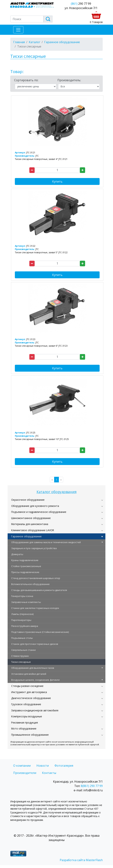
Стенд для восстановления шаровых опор (36, 578)
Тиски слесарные (21, 662)
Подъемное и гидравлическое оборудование (39, 512)
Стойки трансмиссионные (26, 566)
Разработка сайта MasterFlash (81, 860)
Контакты (49, 773)
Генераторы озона (22, 596)
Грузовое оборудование (26, 704)
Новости (43, 766)
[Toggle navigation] (18, 30)
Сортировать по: (26, 80)
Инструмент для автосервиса (29, 692)
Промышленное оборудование (30, 735)
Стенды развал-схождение (27, 686)
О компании (22, 766)
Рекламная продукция (25, 723)
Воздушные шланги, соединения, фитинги (35, 680)
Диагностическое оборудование (31, 698)
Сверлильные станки (23, 650)
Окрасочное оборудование (28, 500)
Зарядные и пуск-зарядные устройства (34, 548)
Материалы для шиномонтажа (30, 524)
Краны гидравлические (25, 560)
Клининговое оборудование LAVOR (33, 530)
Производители (25, 773)
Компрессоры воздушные (27, 716)
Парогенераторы (21, 620)
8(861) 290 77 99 (92, 786)
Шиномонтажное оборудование (31, 518)
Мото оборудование (24, 728)
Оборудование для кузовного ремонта (35, 506)
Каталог (34, 42)
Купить (57, 181)
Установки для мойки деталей (29, 674)
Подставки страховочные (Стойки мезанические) (40, 632)
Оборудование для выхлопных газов (33, 668)
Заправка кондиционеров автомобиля (35, 710)
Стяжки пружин (20, 656)
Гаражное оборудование (26, 536)
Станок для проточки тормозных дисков (35, 644)
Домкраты (17, 554)
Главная (19, 42)
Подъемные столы (22, 638)
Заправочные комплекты (26, 602)
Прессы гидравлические (25, 572)
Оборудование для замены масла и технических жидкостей (46, 542)
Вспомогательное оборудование (30, 584)
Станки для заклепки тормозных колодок (35, 608)
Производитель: (69, 80)
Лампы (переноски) (22, 614)
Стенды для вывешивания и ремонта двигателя (39, 590)
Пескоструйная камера (25, 626)
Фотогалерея (64, 766)
